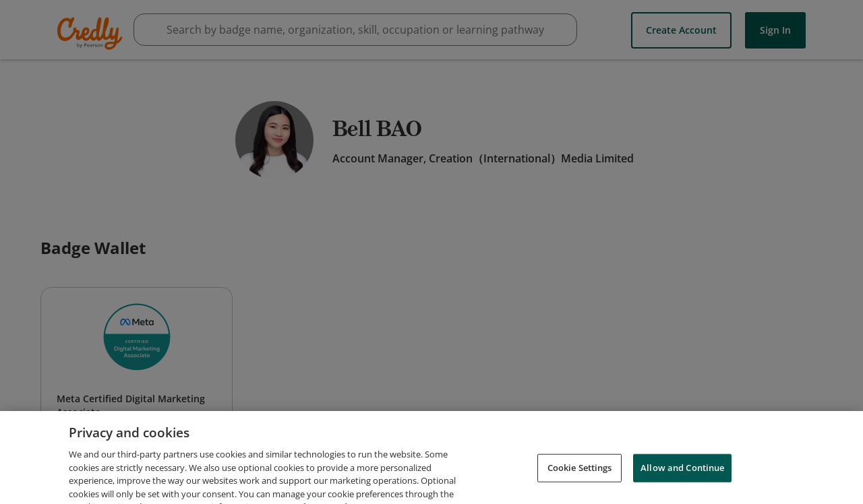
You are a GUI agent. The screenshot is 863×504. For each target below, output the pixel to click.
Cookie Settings (580, 478)
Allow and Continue (682, 478)
